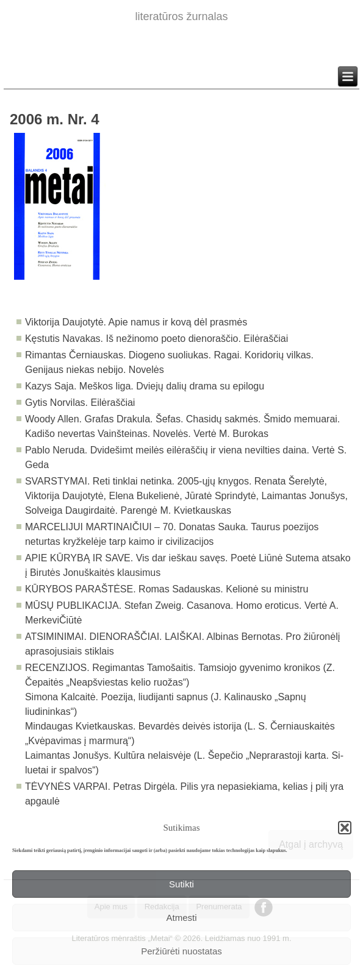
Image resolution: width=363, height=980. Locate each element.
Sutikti (182, 884)
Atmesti (181, 918)
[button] (345, 828)
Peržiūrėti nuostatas (182, 951)
